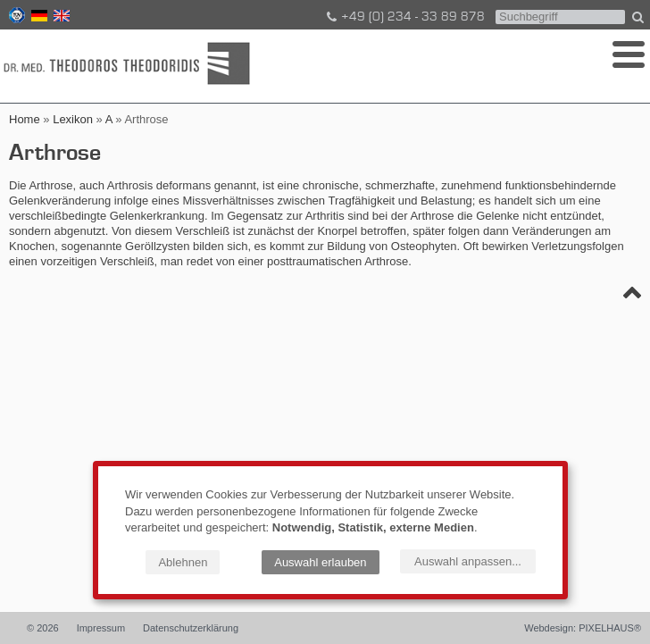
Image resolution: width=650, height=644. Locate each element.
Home (25, 119)
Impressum (101, 628)
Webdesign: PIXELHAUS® (583, 628)
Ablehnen (183, 562)
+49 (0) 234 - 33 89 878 (404, 17)
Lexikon (73, 119)
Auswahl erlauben (320, 562)
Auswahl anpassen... (468, 561)
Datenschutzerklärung (191, 628)
